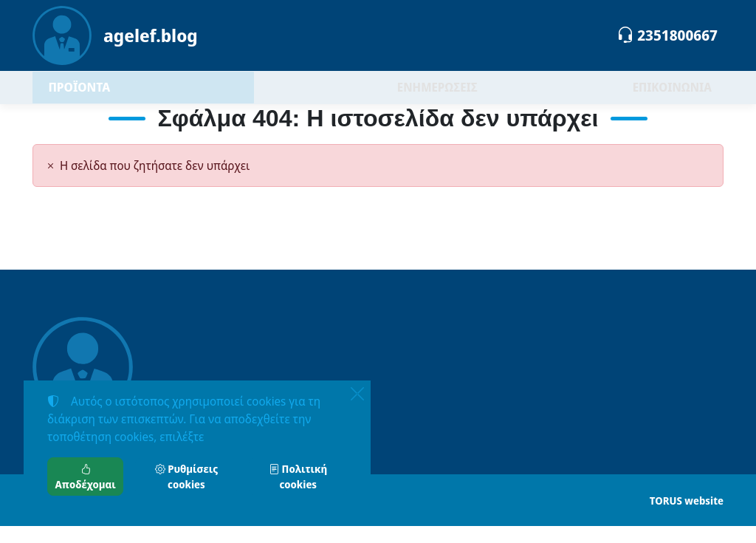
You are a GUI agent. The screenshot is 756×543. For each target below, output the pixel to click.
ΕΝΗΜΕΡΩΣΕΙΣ (437, 96)
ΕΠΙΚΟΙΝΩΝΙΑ (672, 96)
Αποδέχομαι (86, 477)
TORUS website (687, 518)
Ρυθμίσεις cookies (186, 477)
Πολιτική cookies (298, 477)
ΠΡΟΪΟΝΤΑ (117, 96)
